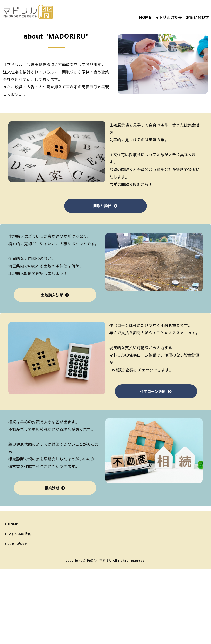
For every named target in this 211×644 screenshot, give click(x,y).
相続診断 (52, 563)
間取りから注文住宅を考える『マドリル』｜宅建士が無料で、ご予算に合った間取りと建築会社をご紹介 (28, 12)
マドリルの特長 (169, 17)
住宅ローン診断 (153, 467)
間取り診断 (103, 281)
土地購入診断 (52, 370)
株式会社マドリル (99, 635)
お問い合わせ (198, 17)
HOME (145, 17)
